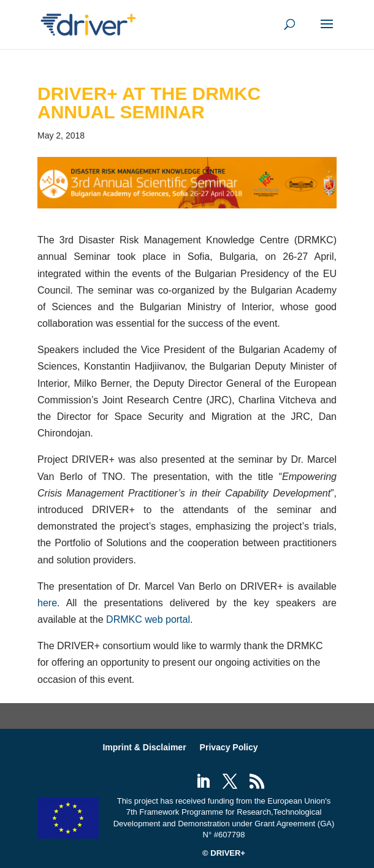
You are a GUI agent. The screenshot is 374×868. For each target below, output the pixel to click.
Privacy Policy (229, 747)
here (47, 603)
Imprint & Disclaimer (144, 747)
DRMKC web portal (148, 619)
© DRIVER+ (224, 853)
